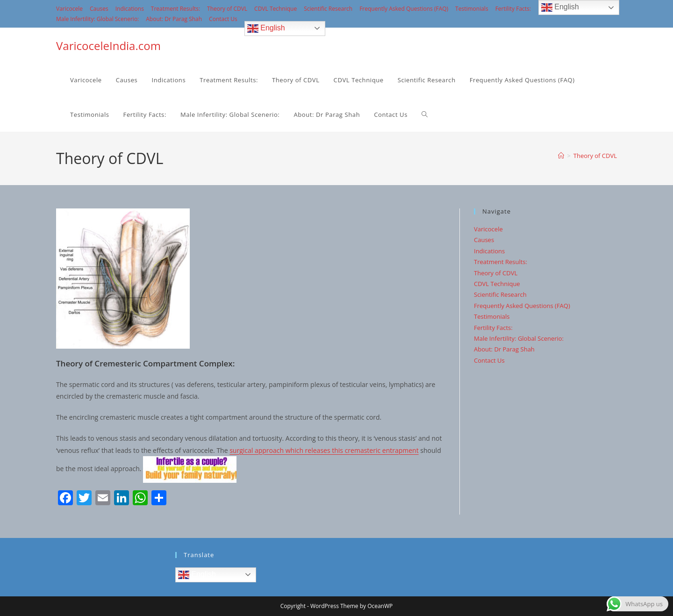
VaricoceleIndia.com (108, 46)
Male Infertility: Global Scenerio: (97, 19)
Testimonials (472, 9)
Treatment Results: (175, 9)
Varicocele (69, 9)
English (266, 29)
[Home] (561, 156)
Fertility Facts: (513, 9)
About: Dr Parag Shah (174, 19)
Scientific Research (328, 9)
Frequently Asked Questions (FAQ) (404, 9)
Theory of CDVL (227, 9)
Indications (130, 9)
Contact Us (223, 19)
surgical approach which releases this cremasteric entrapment (324, 450)
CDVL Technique (276, 9)
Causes (99, 9)
